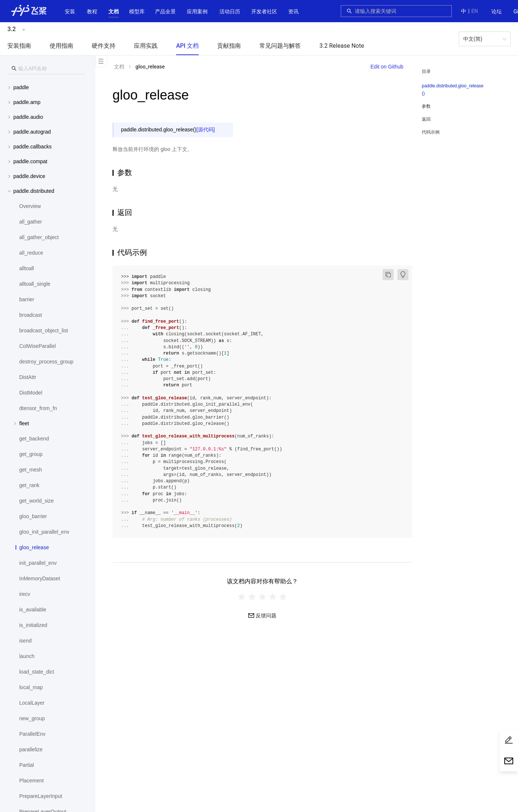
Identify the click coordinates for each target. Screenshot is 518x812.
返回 (426, 119)
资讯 (293, 11)
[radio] (242, 596)
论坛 (497, 11)
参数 (426, 106)
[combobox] (401, 11)
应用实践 (146, 46)
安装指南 (19, 46)
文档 (114, 11)
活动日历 (230, 11)
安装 (70, 11)
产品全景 (165, 11)
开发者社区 (264, 11)
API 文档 (187, 46)
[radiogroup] (262, 596)
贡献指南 (229, 46)
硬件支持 (104, 46)
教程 (92, 11)
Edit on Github (387, 67)
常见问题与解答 (280, 46)
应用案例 (197, 11)
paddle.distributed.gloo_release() (453, 90)
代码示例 (431, 132)
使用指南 (61, 46)
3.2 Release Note (342, 46)
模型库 (137, 11)
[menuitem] (497, 12)
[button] (114, 11)
